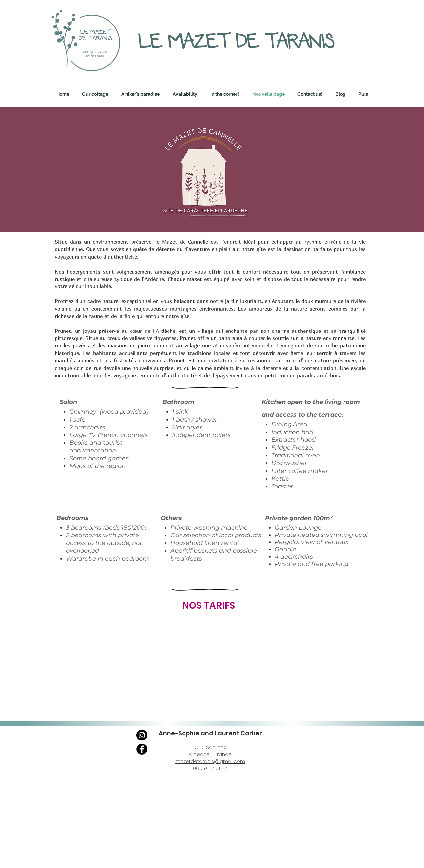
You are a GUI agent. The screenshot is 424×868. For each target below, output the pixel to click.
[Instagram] (142, 735)
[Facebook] (142, 749)
